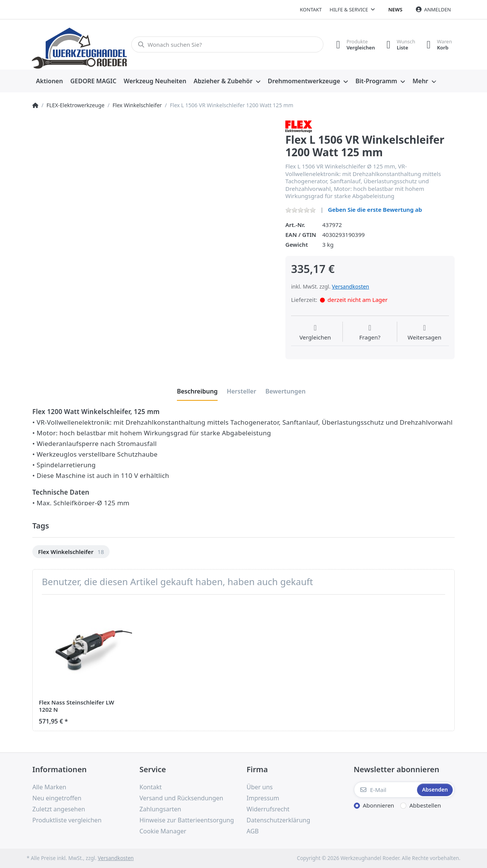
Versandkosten (350, 286)
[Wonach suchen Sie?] (227, 44)
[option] (71, 552)
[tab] (197, 391)
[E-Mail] (385, 790)
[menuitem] (49, 81)
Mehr (420, 81)
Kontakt (311, 10)
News (395, 10)
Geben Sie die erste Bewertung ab (375, 209)
